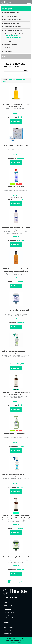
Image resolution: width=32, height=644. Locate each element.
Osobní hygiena (9, 41)
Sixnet (19, 642)
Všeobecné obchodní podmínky (12, 600)
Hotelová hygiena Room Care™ (13, 34)
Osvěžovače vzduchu (10, 44)
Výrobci (6, 625)
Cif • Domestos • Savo (10, 16)
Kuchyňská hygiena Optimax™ (13, 30)
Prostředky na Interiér (9, 615)
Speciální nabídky (8, 628)
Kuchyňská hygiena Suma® (12, 27)
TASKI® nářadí (8, 48)
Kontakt (6, 602)
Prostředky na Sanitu (9, 612)
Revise (18, 639)
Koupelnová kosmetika (14, 37)
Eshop (5, 80)
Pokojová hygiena (12, 36)
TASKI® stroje (8, 51)
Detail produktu (16, 121)
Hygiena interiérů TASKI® (11, 13)
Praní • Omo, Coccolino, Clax (13, 20)
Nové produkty (7, 630)
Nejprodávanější (8, 633)
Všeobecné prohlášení (14, 641)
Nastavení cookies (8, 605)
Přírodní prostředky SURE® (12, 23)
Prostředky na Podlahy (9, 618)
